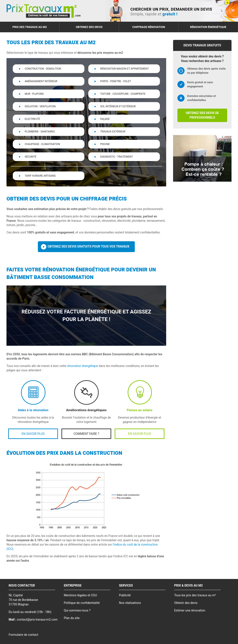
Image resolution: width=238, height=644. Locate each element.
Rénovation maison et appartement (125, 69)
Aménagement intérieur (41, 81)
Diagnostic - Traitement (117, 157)
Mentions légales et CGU (80, 595)
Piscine (105, 144)
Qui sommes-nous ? (77, 611)
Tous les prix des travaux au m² (195, 595)
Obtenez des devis (89, 27)
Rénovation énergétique (208, 27)
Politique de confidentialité (82, 603)
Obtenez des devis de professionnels (202, 115)
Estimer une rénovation (190, 611)
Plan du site (72, 618)
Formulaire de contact (23, 635)
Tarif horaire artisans (40, 176)
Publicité (125, 595)
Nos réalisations (130, 603)
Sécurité (31, 157)
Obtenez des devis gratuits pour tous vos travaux (88, 247)
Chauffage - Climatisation (42, 144)
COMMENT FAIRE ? (86, 434)
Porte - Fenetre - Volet (116, 81)
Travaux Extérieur (113, 132)
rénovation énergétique (83, 366)
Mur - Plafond (34, 94)
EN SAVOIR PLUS (33, 434)
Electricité (32, 119)
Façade (105, 119)
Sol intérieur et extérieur (118, 106)
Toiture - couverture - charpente (123, 94)
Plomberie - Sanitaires (40, 132)
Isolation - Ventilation (40, 106)
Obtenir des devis (186, 603)
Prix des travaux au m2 (30, 27)
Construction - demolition (43, 69)
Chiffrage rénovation (149, 27)
